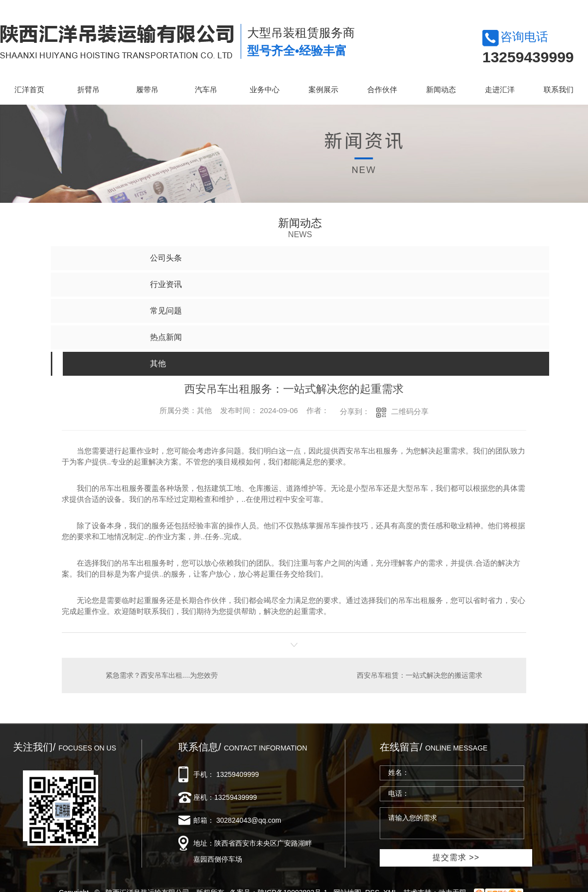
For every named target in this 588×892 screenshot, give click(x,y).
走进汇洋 (500, 89)
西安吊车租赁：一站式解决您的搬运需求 (420, 675)
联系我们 (559, 89)
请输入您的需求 (452, 823)
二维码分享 (410, 411)
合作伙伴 (382, 89)
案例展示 (323, 89)
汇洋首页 (29, 89)
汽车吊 (206, 89)
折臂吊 (88, 89)
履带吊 (147, 89)
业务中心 (265, 89)
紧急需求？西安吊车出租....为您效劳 (162, 675)
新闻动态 (441, 89)
